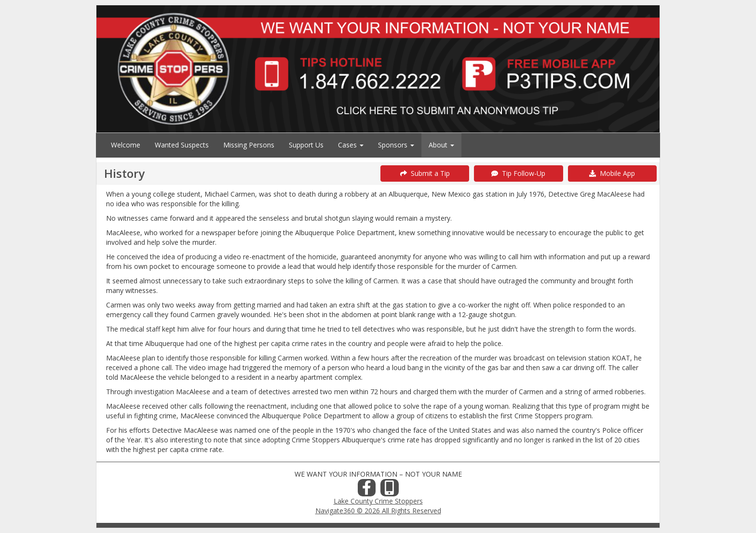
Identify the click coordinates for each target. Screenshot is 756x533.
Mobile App (612, 173)
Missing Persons (249, 145)
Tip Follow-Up (518, 173)
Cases (351, 145)
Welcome (126, 145)
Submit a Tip (425, 173)
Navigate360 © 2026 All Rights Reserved (378, 511)
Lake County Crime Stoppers (378, 501)
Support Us (306, 145)
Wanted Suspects (182, 145)
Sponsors (396, 145)
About (441, 145)
